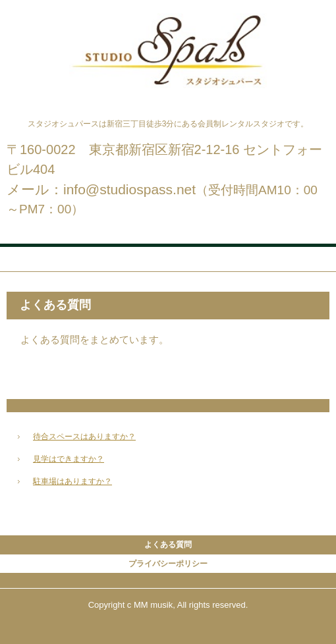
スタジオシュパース (168, 25)
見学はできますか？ (69, 459)
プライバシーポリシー (168, 564)
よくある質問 (168, 545)
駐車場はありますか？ (72, 481)
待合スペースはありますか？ (84, 437)
